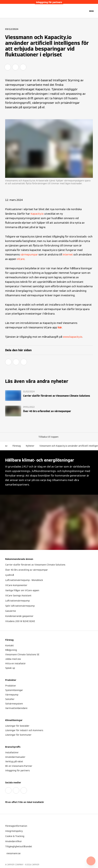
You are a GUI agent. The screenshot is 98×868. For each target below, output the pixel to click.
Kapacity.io (37, 214)
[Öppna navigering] (92, 11)
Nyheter (30, 446)
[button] (49, 437)
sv (6, 446)
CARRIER (35, 865)
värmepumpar (29, 255)
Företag (17, 446)
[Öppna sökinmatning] (84, 11)
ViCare (21, 259)
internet (68, 255)
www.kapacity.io (73, 337)
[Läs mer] (49, 396)
